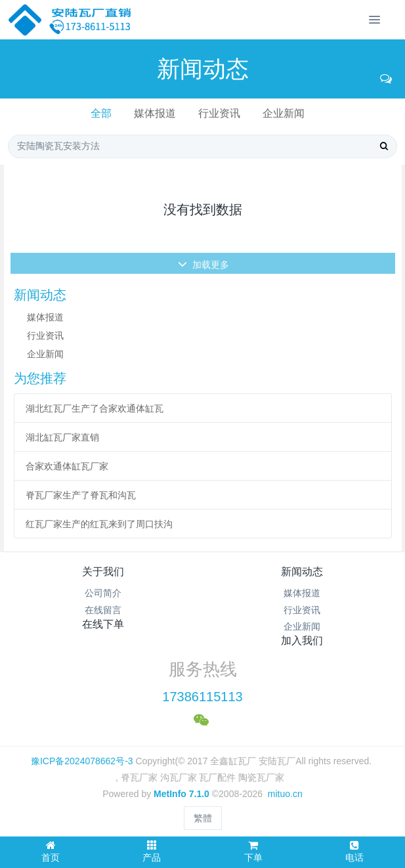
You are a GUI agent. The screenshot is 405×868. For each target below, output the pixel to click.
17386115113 (202, 697)
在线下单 (103, 624)
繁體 (203, 818)
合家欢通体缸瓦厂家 (67, 466)
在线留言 (103, 610)
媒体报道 (155, 113)
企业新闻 (284, 113)
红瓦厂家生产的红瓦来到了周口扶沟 (99, 524)
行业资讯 (219, 113)
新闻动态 (302, 572)
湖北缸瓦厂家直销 (62, 437)
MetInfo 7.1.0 (181, 794)
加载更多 (204, 273)
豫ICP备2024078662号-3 (82, 761)
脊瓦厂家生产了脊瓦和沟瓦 (81, 495)
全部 (101, 113)
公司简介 (103, 593)
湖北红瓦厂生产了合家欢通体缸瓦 (95, 408)
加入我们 (302, 640)
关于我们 (103, 572)
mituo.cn (285, 794)
